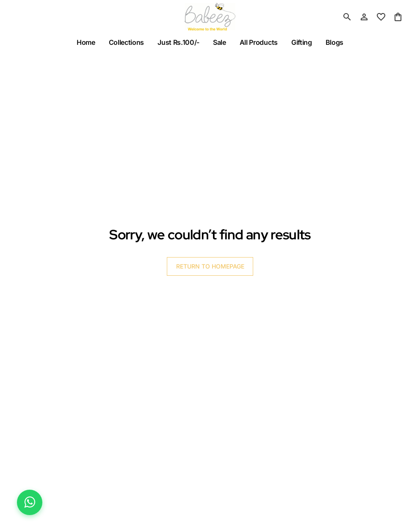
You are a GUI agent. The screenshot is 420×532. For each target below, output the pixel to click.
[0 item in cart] (398, 17)
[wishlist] (381, 17)
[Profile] (364, 17)
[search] (347, 17)
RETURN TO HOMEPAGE (210, 266)
